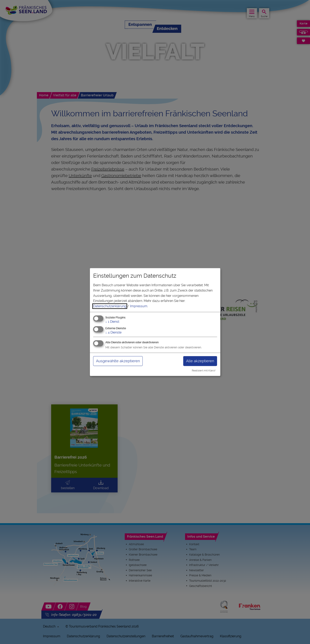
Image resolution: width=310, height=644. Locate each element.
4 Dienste (113, 332)
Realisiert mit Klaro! (204, 370)
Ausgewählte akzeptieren (118, 361)
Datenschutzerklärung (110, 306)
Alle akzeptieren (200, 361)
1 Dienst (112, 322)
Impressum (139, 306)
